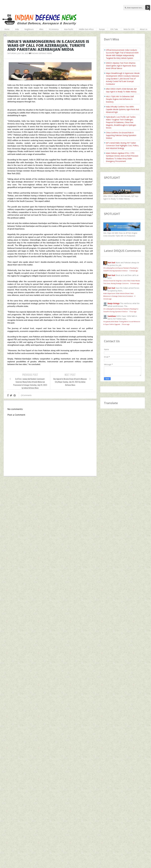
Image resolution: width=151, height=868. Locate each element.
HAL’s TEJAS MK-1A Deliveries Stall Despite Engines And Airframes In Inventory (120, 99)
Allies (41, 29)
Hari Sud (111, 263)
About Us (144, 29)
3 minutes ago (135, 283)
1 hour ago (133, 312)
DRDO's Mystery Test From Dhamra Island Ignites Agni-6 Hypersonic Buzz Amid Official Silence (121, 66)
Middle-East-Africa (86, 29)
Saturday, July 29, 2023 (18, 53)
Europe (102, 29)
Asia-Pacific (69, 29)
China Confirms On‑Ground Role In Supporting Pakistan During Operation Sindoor (121, 135)
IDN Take (114, 29)
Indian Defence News (42, 53)
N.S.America (54, 29)
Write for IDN (129, 29)
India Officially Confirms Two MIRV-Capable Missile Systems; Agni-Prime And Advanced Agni (122, 109)
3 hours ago (126, 324)
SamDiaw (112, 316)
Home (7, 29)
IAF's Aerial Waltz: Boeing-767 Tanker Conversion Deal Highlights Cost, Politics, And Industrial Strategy (122, 146)
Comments (26, 395)
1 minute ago (134, 271)
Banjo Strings (114, 303)
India (17, 29)
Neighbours (29, 29)
